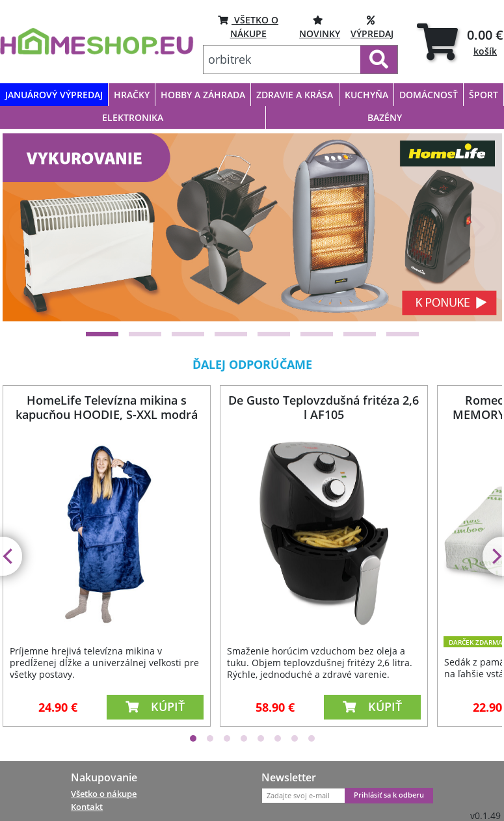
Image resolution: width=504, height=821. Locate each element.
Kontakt (87, 807)
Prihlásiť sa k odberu (389, 795)
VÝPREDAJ (372, 26)
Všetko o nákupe (104, 794)
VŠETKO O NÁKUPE (248, 26)
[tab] (460, 42)
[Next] (476, 227)
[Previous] (29, 227)
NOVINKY (320, 26)
